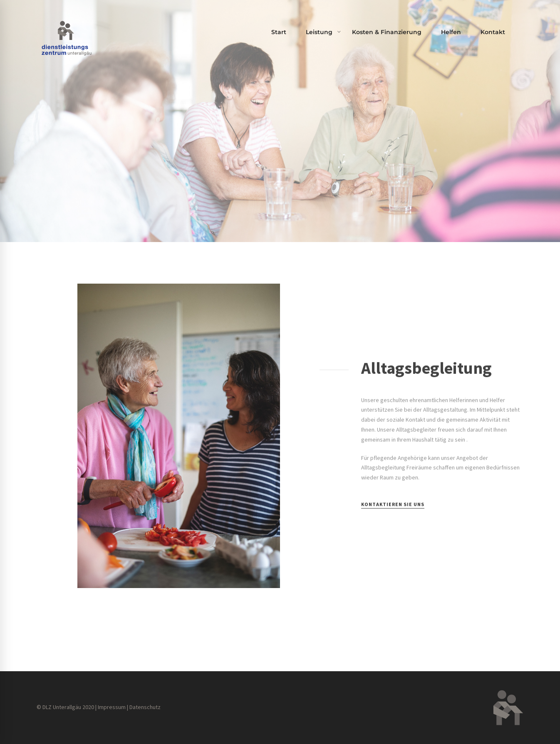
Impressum (112, 707)
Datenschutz (145, 707)
